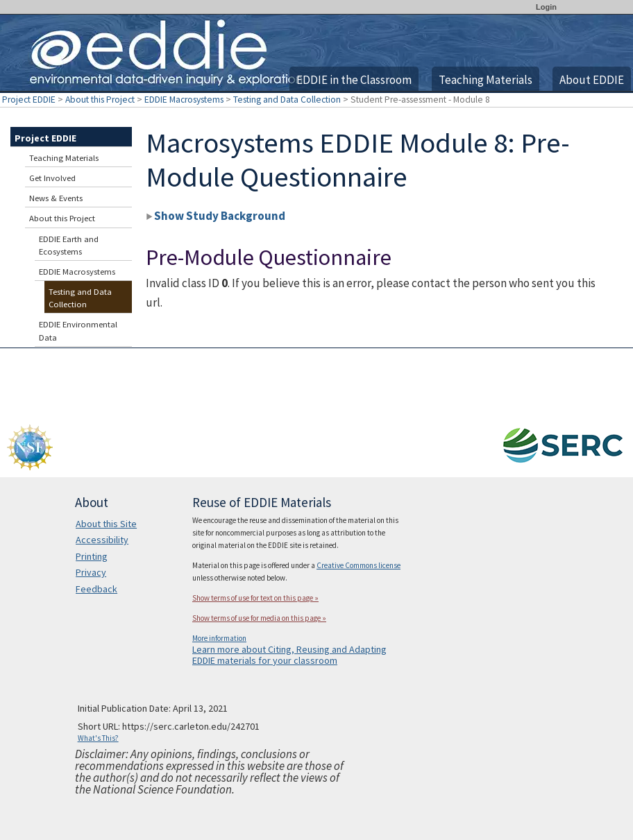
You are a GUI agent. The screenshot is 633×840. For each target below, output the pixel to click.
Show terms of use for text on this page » (255, 598)
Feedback (96, 589)
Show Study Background (216, 216)
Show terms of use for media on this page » (259, 618)
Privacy (91, 572)
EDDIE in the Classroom (354, 80)
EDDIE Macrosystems (184, 100)
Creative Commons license (358, 565)
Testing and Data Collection (287, 100)
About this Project (100, 100)
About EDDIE (592, 80)
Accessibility (102, 540)
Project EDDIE (29, 100)
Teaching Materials (486, 80)
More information (219, 638)
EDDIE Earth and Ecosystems (69, 245)
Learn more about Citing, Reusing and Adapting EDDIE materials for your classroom (289, 655)
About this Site (106, 524)
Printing (92, 556)
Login (546, 7)
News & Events (56, 198)
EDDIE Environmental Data (78, 331)
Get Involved (52, 178)
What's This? (98, 738)
